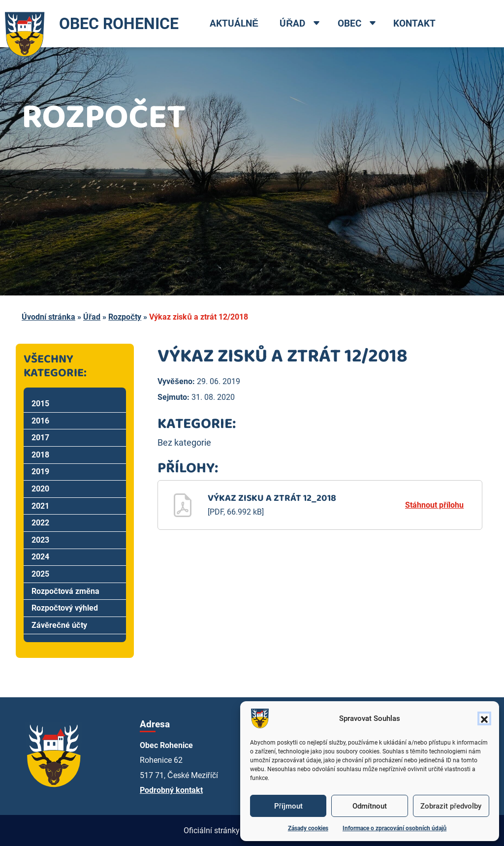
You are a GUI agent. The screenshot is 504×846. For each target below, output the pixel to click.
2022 (40, 523)
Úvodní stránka (48, 317)
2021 (40, 506)
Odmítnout (370, 806)
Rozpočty (125, 317)
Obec (349, 23)
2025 (40, 574)
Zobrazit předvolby (451, 806)
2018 (40, 455)
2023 (40, 540)
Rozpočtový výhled (65, 608)
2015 (40, 404)
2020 (40, 489)
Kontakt (414, 23)
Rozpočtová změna (65, 591)
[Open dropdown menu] (316, 24)
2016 (40, 421)
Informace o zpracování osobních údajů (394, 828)
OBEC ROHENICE (89, 24)
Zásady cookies (308, 828)
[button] (484, 718)
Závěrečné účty (59, 625)
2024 (40, 557)
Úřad (292, 23)
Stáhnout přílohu (434, 505)
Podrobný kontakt (171, 790)
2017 (40, 438)
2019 (40, 472)
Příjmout (288, 806)
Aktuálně (234, 23)
